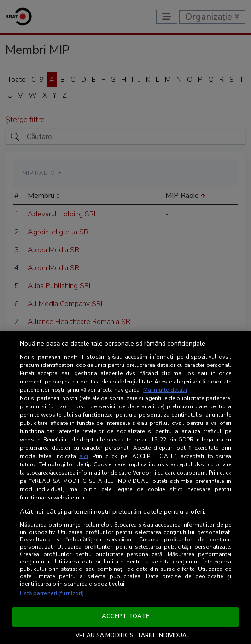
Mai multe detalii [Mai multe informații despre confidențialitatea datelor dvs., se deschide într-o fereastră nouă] (165, 390)
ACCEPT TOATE (126, 616)
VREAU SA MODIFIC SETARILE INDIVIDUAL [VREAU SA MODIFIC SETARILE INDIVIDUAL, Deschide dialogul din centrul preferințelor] (132, 635)
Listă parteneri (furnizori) (52, 593)
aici (84, 456)
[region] (125, 487)
